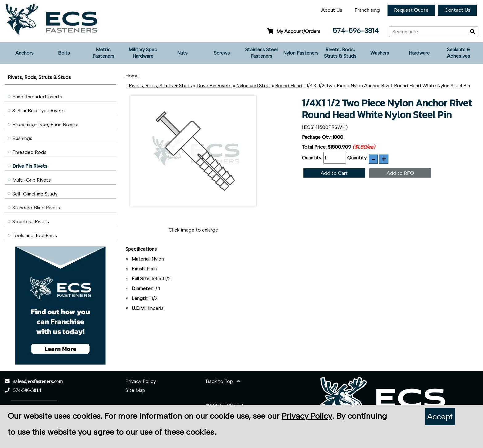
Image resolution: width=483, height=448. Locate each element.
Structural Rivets (31, 222)
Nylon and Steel (253, 86)
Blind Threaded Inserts (37, 97)
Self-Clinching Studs (35, 194)
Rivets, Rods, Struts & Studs (340, 53)
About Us (332, 10)
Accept (440, 417)
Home (132, 76)
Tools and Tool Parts (35, 235)
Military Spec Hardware (143, 53)
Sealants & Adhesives (459, 53)
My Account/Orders (294, 31)
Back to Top (223, 381)
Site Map (135, 390)
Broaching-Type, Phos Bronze (45, 124)
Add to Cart (334, 173)
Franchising (367, 10)
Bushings (22, 138)
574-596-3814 (356, 31)
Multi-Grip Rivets (32, 180)
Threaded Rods (29, 152)
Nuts (182, 53)
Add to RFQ (400, 173)
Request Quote (411, 10)
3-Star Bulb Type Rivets (39, 111)
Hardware (419, 53)
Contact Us (457, 10)
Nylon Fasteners (301, 53)
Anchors (24, 53)
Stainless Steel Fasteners (261, 53)
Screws (222, 53)
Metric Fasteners (103, 53)
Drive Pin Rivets (30, 166)
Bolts (64, 53)
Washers (380, 53)
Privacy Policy (141, 381)
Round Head (289, 86)
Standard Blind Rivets (36, 208)
